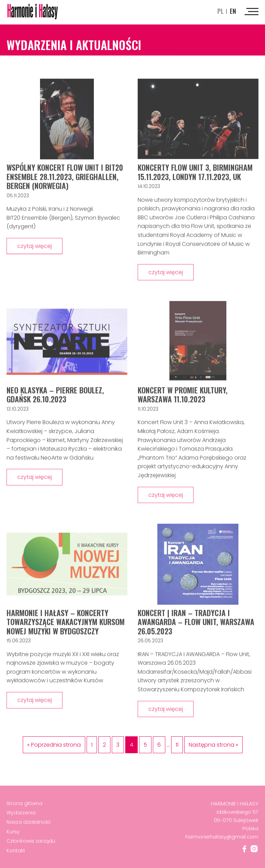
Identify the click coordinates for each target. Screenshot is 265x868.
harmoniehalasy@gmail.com (222, 838)
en (233, 11)
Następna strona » (213, 745)
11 (177, 745)
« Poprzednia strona (54, 745)
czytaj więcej (35, 247)
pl (220, 11)
